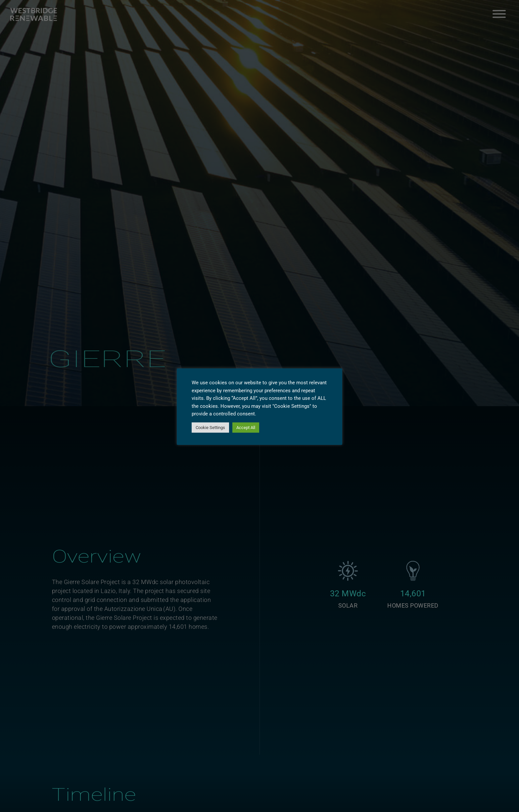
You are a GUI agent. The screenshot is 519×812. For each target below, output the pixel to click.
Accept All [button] (246, 428)
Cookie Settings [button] (210, 428)
